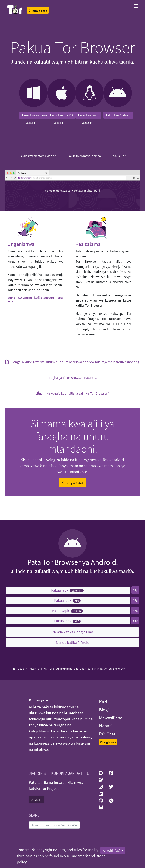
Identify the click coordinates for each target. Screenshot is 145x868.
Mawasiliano (111, 718)
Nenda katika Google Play (73, 632)
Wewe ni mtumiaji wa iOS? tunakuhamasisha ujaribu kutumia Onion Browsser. (70, 669)
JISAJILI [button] (36, 800)
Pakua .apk (67, 590)
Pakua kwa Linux (88, 115)
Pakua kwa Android (118, 115)
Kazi (103, 702)
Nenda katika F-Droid (73, 642)
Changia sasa (72, 482)
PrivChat (107, 734)
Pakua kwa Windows (35, 115)
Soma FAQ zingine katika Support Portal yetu (35, 299)
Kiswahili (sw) (112, 850)
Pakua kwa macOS (61, 115)
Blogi (104, 710)
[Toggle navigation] (136, 6)
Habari (105, 726)
